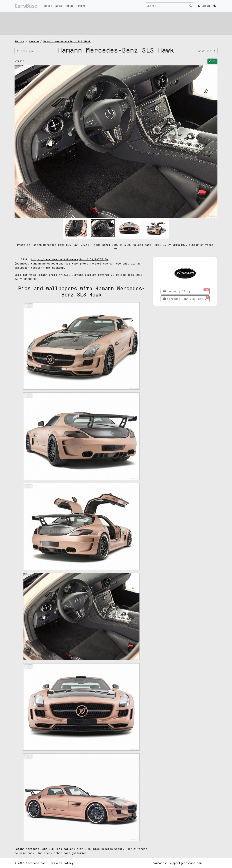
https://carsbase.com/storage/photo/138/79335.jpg (70, 259)
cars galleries (75, 853)
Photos (47, 6)
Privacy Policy (62, 863)
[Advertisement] (116, 23)
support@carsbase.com (185, 863)
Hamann (34, 41)
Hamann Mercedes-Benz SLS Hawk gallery (46, 849)
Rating (81, 6)
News (59, 6)
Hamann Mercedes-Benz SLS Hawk (67, 41)
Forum (69, 6)
